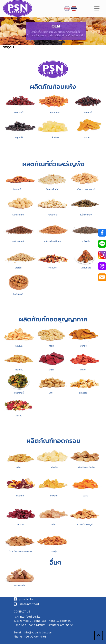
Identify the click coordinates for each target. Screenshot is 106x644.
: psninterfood (25, 599)
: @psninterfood (26, 604)
